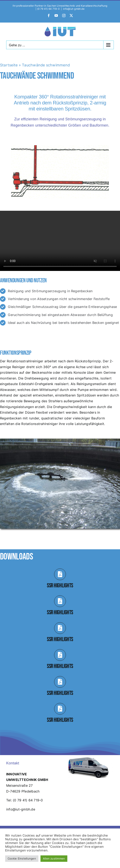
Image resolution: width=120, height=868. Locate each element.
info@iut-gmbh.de (74, 9)
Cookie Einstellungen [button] (22, 858)
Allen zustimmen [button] (54, 858)
